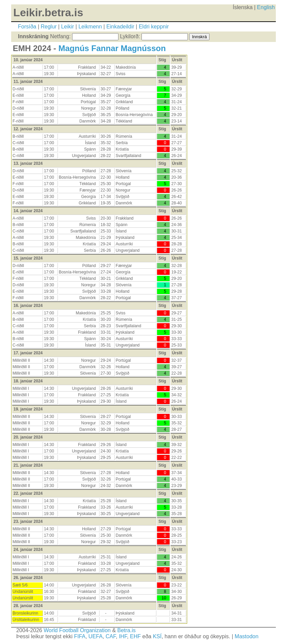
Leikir (67, 27)
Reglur (49, 27)
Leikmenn (90, 27)
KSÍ (157, 636)
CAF (111, 636)
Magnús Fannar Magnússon (112, 48)
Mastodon (246, 636)
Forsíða (27, 27)
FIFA (80, 636)
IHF (123, 636)
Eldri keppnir (154, 27)
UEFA (95, 636)
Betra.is (127, 630)
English (266, 7)
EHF (135, 636)
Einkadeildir (120, 27)
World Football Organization (77, 630)
